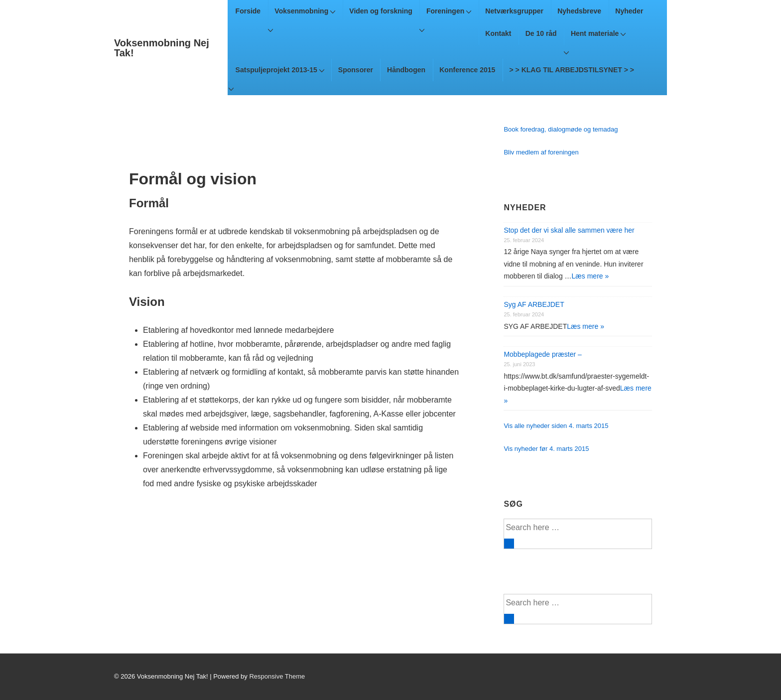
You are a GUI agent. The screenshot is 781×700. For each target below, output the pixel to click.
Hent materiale (598, 33)
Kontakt (498, 33)
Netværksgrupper (514, 11)
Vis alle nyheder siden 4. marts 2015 (556, 426)
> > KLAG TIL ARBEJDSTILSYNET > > (572, 70)
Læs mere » (590, 276)
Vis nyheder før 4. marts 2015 (546, 449)
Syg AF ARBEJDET (534, 304)
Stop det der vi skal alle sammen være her (569, 230)
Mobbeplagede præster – (542, 354)
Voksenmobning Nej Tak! (162, 48)
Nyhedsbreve (579, 11)
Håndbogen (406, 70)
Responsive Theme (277, 676)
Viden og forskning (381, 11)
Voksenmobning (305, 11)
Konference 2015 (467, 70)
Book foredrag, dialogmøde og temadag (561, 129)
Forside (248, 11)
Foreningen (449, 11)
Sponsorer (356, 70)
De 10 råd (541, 33)
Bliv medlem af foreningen (541, 152)
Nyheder (629, 11)
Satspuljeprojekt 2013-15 (280, 70)
